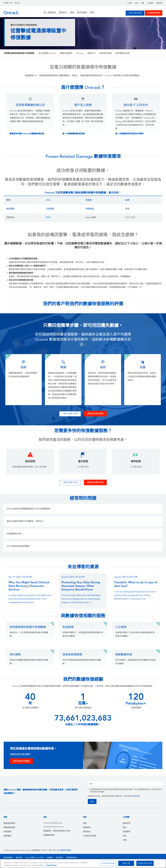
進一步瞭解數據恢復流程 (74, 134)
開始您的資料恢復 (95, 414)
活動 (143, 3)
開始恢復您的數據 (21, 761)
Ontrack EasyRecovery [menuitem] (53, 823)
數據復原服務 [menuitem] (9, 823)
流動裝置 (90, 209)
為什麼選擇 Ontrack (47, 53)
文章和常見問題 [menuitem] (90, 836)
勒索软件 (63, 13)
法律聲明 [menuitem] (49, 858)
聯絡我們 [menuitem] (127, 823)
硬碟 (8, 200)
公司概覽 (150, 3)
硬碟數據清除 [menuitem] (49, 835)
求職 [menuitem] (125, 840)
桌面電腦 (10, 209)
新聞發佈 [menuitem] (87, 828)
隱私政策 (137, 796)
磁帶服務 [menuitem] (7, 832)
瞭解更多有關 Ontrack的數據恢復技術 (27, 134)
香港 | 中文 (8, 3)
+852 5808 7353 (70, 414)
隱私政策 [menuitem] (19, 858)
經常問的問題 (105, 53)
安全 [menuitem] (125, 836)
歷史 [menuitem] (125, 828)
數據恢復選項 (66, 53)
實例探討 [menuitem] (87, 832)
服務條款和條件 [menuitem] (72, 858)
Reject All (126, 863)
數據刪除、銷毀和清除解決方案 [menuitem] (57, 831)
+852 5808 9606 (135, 13)
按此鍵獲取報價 (154, 13)
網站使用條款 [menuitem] (8, 858)
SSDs (48, 200)
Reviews (80, 53)
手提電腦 (50, 209)
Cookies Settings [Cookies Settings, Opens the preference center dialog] (108, 863)
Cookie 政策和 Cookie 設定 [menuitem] (34, 858)
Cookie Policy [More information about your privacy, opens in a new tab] (51, 865)
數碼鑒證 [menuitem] (7, 836)
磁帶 (127, 200)
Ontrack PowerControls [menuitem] (53, 827)
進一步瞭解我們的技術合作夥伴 (129, 134)
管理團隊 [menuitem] (127, 832)
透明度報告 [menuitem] (59, 858)
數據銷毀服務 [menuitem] (9, 828)
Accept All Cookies (145, 863)
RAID (48, 218)
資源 (136, 3)
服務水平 (92, 53)
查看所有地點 (65, 850)
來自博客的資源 (122, 53)
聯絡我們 (159, 3)
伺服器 (89, 200)
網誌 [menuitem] (85, 823)
